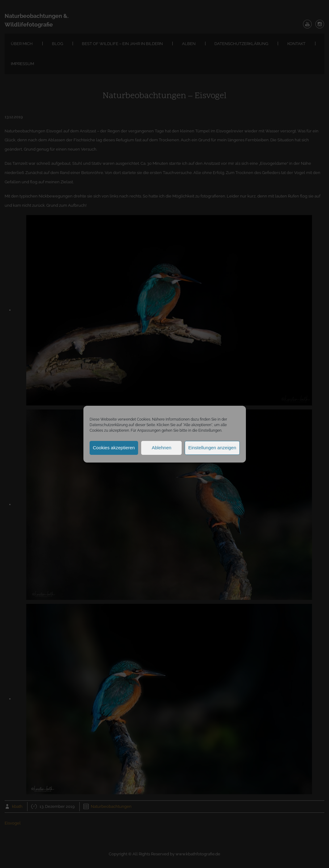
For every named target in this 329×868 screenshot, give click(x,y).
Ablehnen (161, 448)
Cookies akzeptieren (114, 448)
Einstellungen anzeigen (212, 448)
